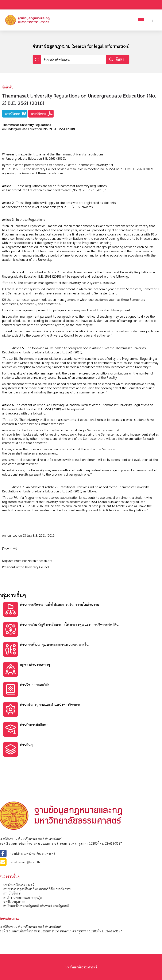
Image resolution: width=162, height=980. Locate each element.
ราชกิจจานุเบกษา (14, 902)
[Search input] (74, 59)
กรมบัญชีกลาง (12, 893)
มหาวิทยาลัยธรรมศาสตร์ (19, 885)
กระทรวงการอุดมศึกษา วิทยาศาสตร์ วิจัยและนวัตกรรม (37, 889)
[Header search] (153, 20)
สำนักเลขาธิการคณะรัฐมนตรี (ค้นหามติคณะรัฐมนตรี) (37, 906)
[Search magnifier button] (118, 59)
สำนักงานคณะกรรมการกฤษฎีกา (23, 897)
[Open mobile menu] (142, 20)
